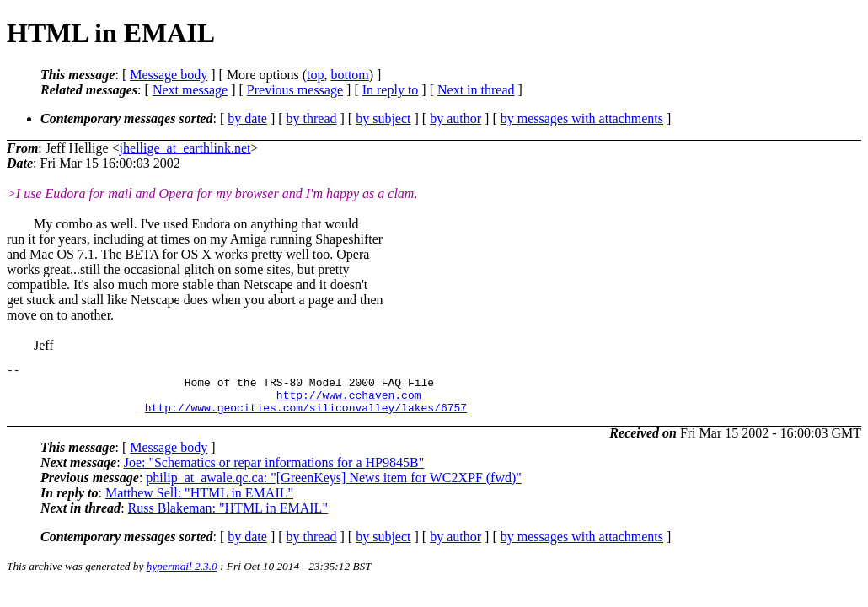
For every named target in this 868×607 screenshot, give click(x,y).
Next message (190, 90)
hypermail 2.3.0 (182, 576)
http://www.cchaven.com (349, 402)
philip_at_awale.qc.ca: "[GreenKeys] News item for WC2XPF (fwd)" (334, 488)
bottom (349, 75)
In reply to (391, 90)
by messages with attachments (582, 118)
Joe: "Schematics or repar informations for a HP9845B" (274, 473)
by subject (383, 118)
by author (455, 118)
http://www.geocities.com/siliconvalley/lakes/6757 (306, 417)
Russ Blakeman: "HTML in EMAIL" (228, 518)
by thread (312, 118)
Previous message (295, 90)
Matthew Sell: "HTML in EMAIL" (199, 503)
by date (247, 118)
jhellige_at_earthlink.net (185, 148)
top (315, 75)
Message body (169, 75)
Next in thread (476, 90)
